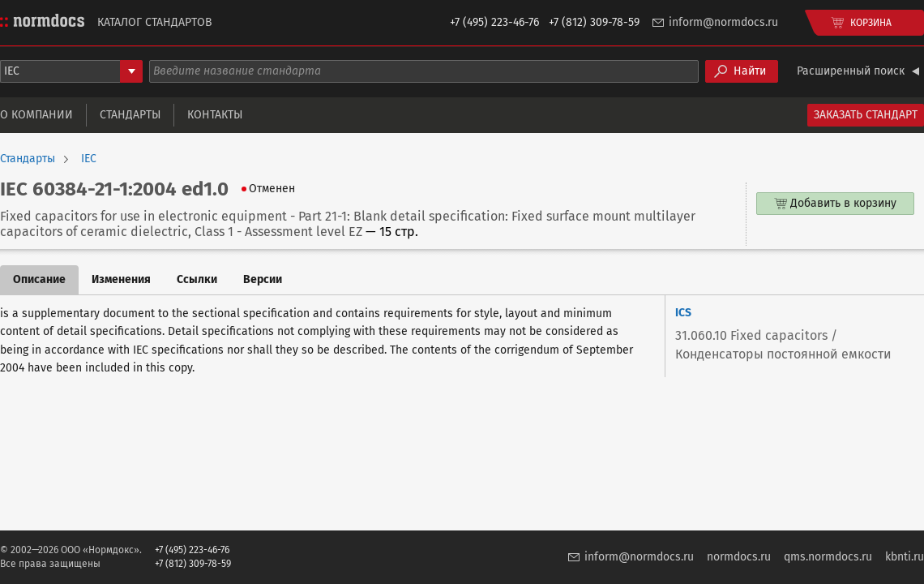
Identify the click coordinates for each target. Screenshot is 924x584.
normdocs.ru (739, 557)
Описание (39, 279)
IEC (89, 159)
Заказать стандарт (866, 115)
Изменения (121, 279)
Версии (263, 279)
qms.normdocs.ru (828, 557)
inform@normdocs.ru (723, 22)
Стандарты (130, 115)
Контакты (215, 115)
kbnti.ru (905, 557)
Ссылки (197, 279)
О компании (36, 115)
